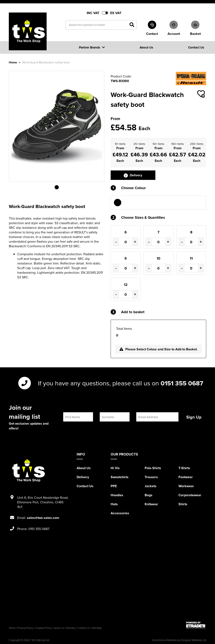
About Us (84, 468)
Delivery (133, 175)
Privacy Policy (25, 628)
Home (13, 62)
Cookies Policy (43, 628)
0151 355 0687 (182, 383)
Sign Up (194, 417)
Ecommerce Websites (165, 640)
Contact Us (85, 486)
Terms (12, 628)
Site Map (97, 628)
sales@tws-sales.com (43, 518)
